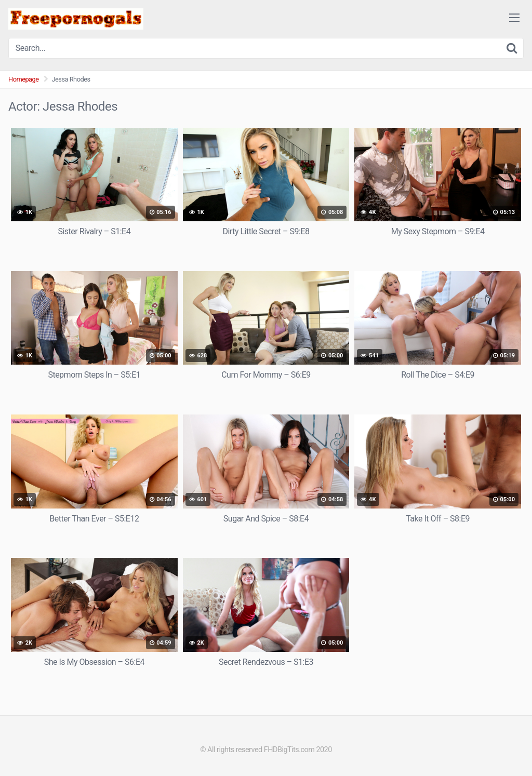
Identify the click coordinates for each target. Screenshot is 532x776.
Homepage (24, 79)
